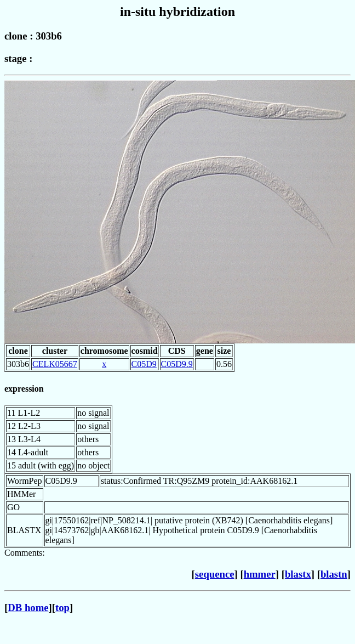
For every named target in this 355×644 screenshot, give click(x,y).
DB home (28, 608)
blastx (298, 574)
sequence (215, 574)
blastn (334, 574)
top (62, 608)
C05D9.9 (177, 364)
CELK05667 (55, 364)
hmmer (260, 574)
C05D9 (144, 364)
